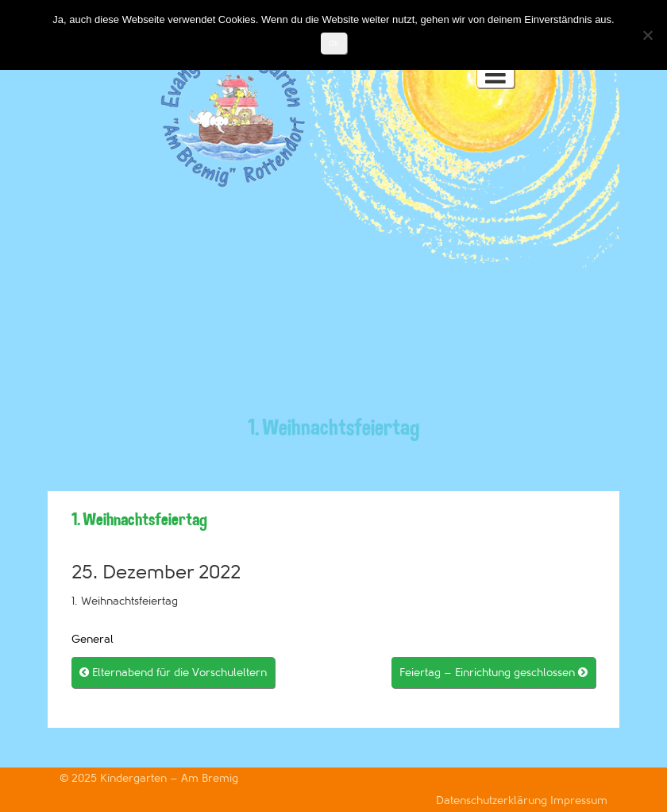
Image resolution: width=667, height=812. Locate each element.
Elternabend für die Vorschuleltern (173, 673)
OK (334, 43)
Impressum (579, 800)
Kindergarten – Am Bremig (169, 778)
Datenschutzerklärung (493, 800)
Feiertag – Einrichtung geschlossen (494, 673)
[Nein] (647, 35)
